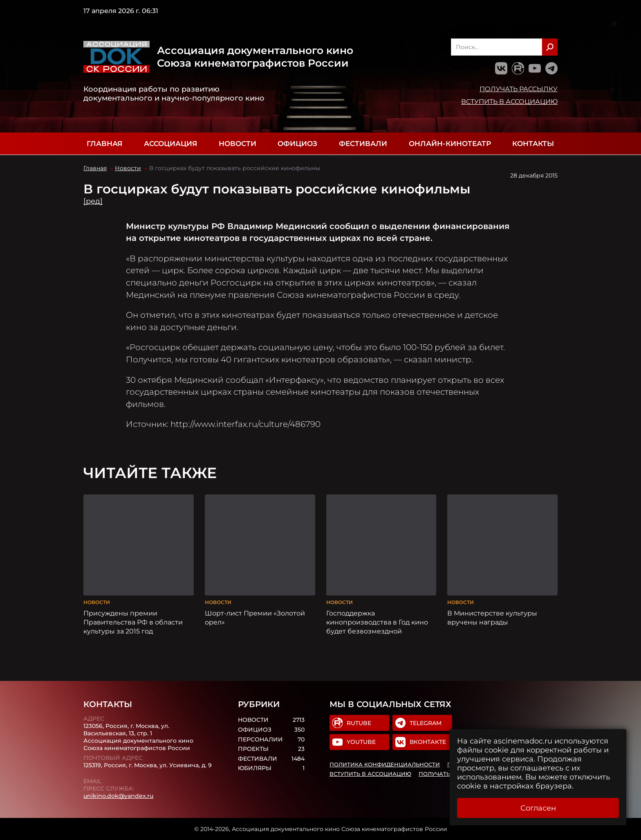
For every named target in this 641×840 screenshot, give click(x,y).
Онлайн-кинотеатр (450, 144)
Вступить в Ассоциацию (509, 101)
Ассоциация (170, 144)
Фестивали (363, 144)
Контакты (533, 144)
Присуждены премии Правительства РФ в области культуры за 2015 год (133, 622)
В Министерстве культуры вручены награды (492, 618)
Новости (238, 144)
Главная (104, 144)
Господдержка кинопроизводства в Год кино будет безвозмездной (377, 622)
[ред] (93, 201)
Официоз (297, 144)
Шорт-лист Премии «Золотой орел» (255, 618)
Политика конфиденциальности (385, 764)
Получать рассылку (519, 89)
